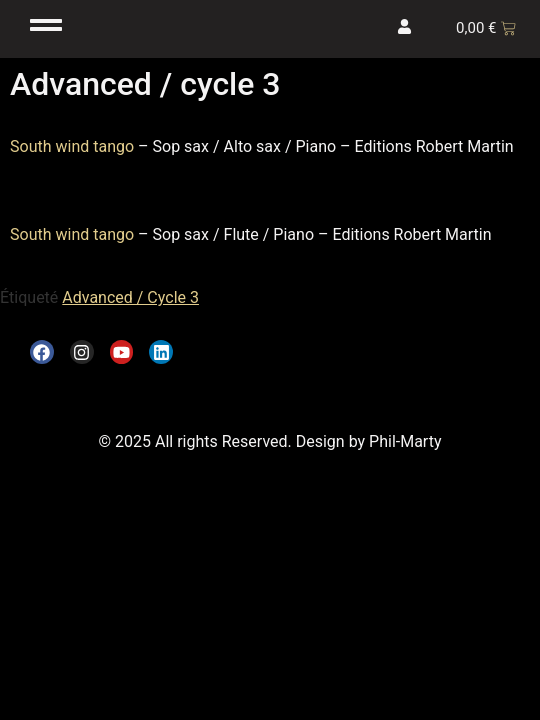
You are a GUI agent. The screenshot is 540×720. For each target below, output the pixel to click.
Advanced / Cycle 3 (130, 297)
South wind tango (72, 146)
